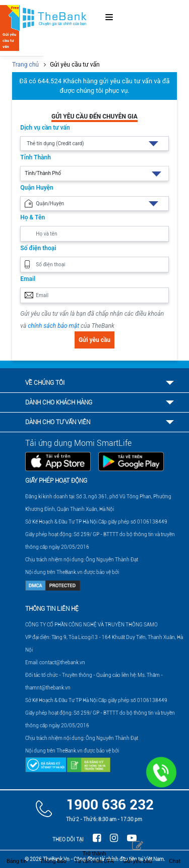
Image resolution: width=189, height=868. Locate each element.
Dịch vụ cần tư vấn (45, 128)
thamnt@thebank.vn (48, 688)
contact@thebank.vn (62, 662)
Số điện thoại (38, 248)
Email (28, 279)
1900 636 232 (110, 805)
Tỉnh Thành (36, 157)
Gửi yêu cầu (94, 340)
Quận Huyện (37, 188)
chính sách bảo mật (53, 326)
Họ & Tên (33, 217)
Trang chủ (25, 65)
